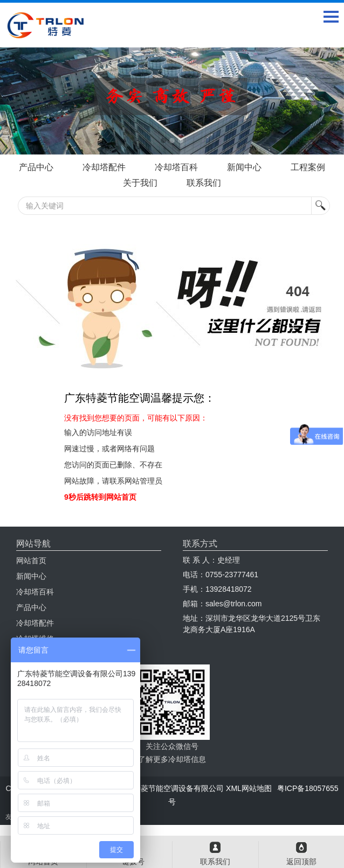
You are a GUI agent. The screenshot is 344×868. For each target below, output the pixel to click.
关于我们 (140, 183)
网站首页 (31, 561)
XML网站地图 (249, 788)
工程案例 (308, 167)
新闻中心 (244, 167)
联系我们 (204, 183)
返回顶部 (301, 862)
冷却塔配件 (104, 167)
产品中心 (36, 167)
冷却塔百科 (176, 167)
